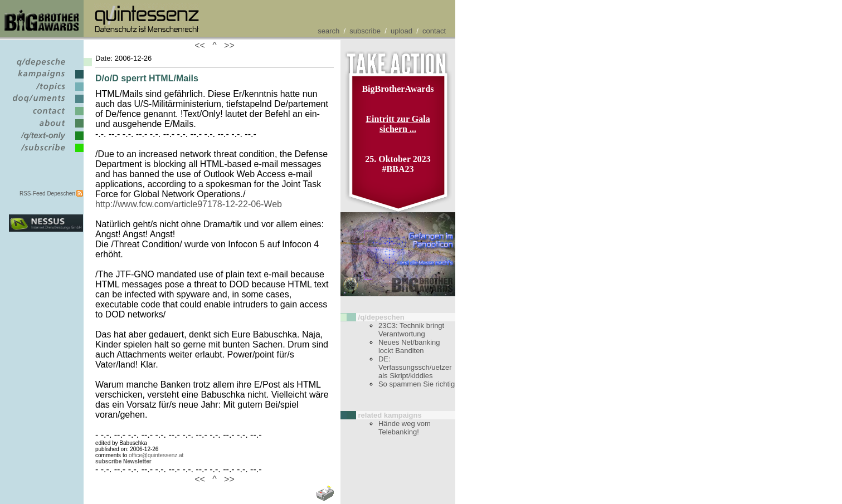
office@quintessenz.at (156, 455)
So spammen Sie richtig (417, 384)
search (328, 31)
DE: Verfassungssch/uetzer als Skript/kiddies (415, 367)
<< (202, 45)
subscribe (365, 31)
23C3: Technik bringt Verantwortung (411, 330)
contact (434, 31)
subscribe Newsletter (123, 461)
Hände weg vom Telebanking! (405, 428)
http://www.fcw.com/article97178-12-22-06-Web (189, 204)
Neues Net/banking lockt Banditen (409, 346)
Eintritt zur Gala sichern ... (398, 124)
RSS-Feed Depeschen (47, 194)
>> (227, 45)
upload (401, 31)
